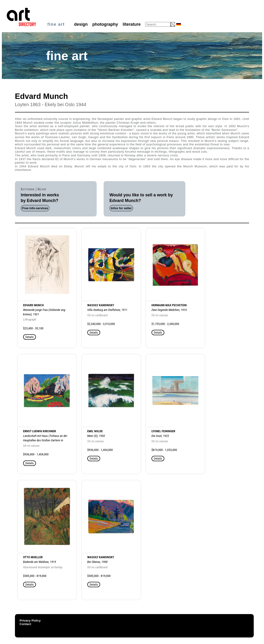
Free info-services (35, 208)
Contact (25, 624)
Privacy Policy (30, 621)
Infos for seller (121, 208)
